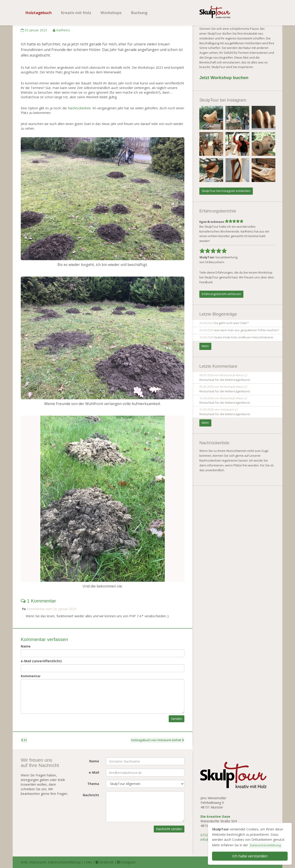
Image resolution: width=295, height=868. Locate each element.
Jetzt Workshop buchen (224, 78)
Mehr (205, 346)
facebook (105, 862)
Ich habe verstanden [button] (250, 856)
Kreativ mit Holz (76, 13)
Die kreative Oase (215, 816)
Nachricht (91, 795)
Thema (93, 784)
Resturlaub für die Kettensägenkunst (225, 380)
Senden (177, 719)
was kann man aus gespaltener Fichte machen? (247, 330)
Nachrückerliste (79, 108)
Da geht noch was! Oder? (232, 323)
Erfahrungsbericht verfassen (221, 294)
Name (26, 646)
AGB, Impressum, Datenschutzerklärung (51, 862)
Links (88, 862)
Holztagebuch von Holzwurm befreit (157, 740)
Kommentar (31, 676)
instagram (126, 862)
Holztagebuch (38, 13)
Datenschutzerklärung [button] (265, 845)
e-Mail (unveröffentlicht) (41, 661)
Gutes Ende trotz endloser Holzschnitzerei (244, 337)
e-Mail (94, 772)
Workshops (111, 13)
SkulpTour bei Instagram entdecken (226, 191)
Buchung (139, 13)
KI (24, 740)
